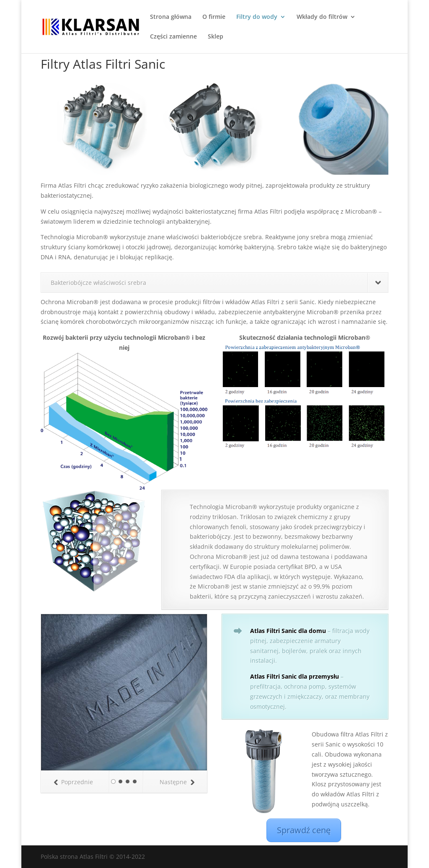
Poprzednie (73, 782)
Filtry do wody (257, 17)
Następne (177, 782)
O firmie (214, 17)
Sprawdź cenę (304, 830)
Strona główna (171, 17)
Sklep (216, 37)
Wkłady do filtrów (322, 17)
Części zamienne (173, 37)
